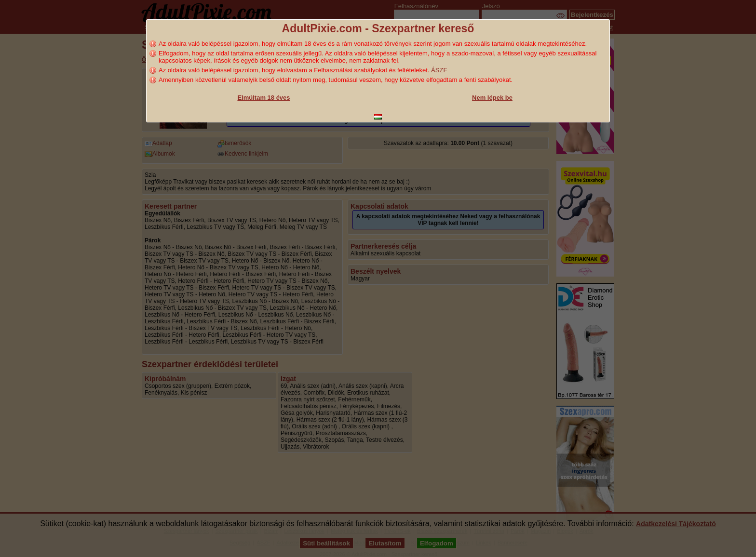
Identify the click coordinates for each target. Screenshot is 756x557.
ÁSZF (439, 70)
